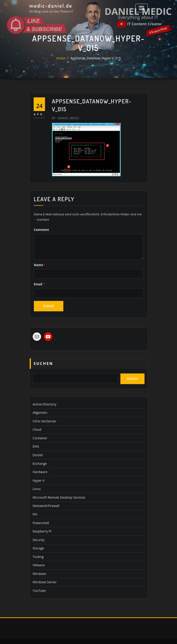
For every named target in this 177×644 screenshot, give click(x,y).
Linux (37, 482)
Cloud (37, 425)
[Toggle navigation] (142, 8)
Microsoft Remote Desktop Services (58, 490)
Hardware (40, 465)
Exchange (39, 457)
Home (62, 58)
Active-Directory (44, 400)
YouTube (39, 580)
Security (38, 531)
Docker (38, 449)
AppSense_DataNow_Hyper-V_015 (95, 58)
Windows (39, 563)
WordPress (87, 635)
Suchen (43, 361)
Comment (41, 229)
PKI (35, 506)
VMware (38, 555)
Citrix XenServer (44, 417)
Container (40, 433)
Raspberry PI (42, 523)
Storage (38, 539)
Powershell (40, 514)
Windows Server (44, 571)
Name (39, 264)
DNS (36, 441)
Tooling (38, 547)
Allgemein (40, 408)
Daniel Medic (65, 118)
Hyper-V (38, 474)
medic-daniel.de (50, 5)
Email (39, 283)
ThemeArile (132, 635)
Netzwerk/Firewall (45, 498)
